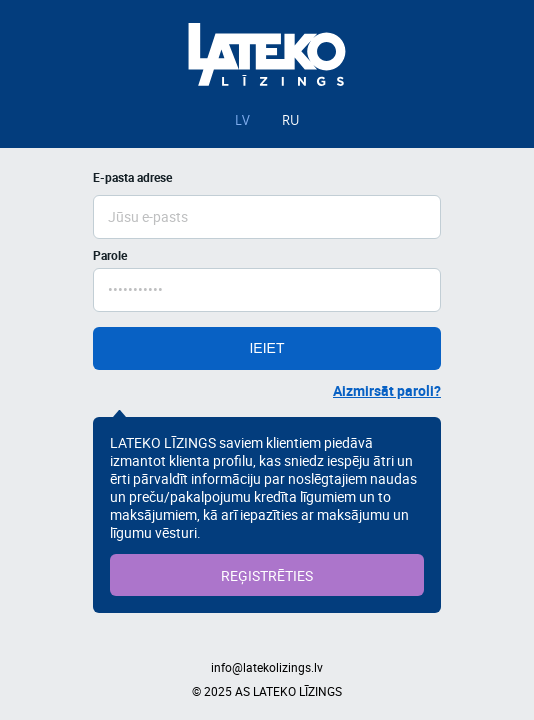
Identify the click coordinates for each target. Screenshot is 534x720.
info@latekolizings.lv (267, 667)
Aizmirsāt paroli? (387, 390)
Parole (110, 255)
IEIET (266, 348)
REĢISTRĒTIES (267, 575)
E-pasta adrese (132, 177)
